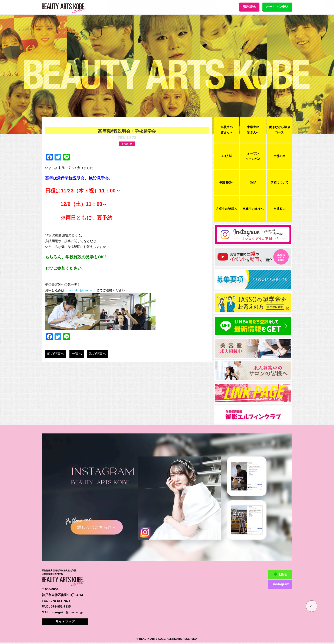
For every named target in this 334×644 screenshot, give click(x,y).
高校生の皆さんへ (227, 130)
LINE (280, 575)
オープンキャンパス (253, 156)
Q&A (253, 182)
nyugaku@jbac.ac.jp (82, 290)
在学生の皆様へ (227, 209)
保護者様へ (227, 182)
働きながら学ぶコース (279, 130)
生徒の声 (279, 156)
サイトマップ (66, 623)
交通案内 (279, 209)
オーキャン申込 (276, 7)
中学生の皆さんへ (253, 130)
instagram (281, 584)
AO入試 (227, 156)
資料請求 (245, 7)
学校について (279, 182)
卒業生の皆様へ (253, 209)
